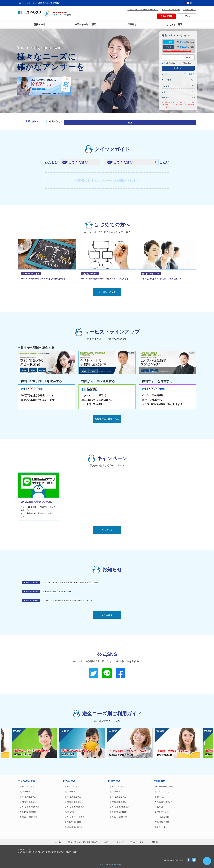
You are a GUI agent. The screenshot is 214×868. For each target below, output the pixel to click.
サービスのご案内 (27, 786)
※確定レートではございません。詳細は (177, 50)
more (191, 121)
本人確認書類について (164, 801)
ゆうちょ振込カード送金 (74, 816)
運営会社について (190, 9)
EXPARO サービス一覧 (164, 786)
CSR (106, 841)
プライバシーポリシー (138, 841)
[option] (131, 742)
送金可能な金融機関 (28, 811)
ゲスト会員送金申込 (28, 796)
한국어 (193, 3)
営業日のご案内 (161, 827)
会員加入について (162, 791)
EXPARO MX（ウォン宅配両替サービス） (143, 9)
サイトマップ (118, 841)
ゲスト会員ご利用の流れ (29, 806)
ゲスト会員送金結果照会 (171, 9)
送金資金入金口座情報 (29, 816)
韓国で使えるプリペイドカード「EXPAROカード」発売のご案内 (81, 121)
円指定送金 (186, 62)
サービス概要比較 (162, 816)
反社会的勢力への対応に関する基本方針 (83, 841)
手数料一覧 (159, 796)
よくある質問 (160, 806)
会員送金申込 (25, 791)
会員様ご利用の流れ (28, 801)
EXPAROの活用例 (162, 811)
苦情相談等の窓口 (162, 821)
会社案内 (59, 841)
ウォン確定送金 (169, 62)
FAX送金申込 (70, 811)
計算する (178, 67)
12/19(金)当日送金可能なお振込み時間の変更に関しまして (68, 600)
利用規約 (155, 841)
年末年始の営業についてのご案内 (57, 591)
